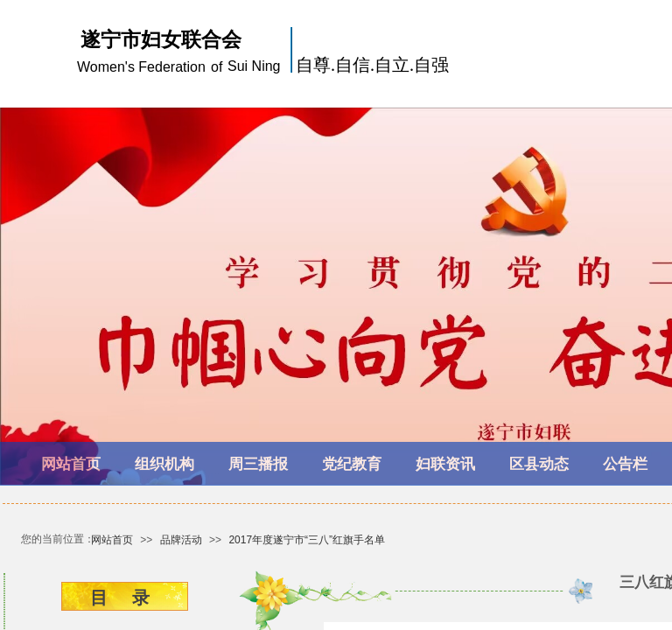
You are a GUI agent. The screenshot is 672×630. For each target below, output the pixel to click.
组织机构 (164, 464)
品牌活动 (181, 540)
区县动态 (539, 464)
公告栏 (625, 464)
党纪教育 (352, 464)
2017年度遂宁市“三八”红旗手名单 (307, 540)
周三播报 (258, 464)
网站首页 (71, 464)
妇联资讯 (445, 464)
